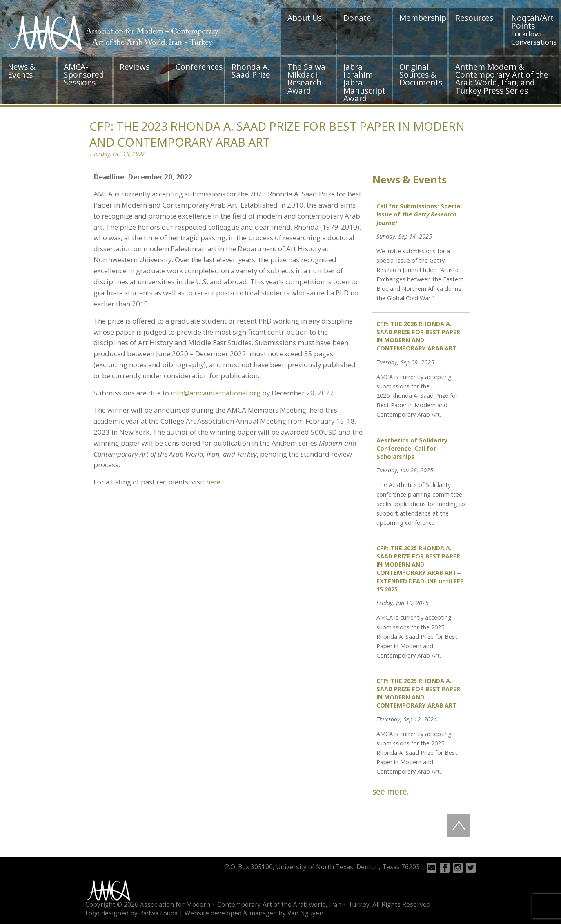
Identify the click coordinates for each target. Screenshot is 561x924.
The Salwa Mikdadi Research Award (306, 79)
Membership (423, 18)
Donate (357, 18)
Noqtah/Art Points (534, 29)
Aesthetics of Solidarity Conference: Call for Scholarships (412, 448)
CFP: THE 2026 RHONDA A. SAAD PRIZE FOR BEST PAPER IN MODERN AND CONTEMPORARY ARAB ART (418, 336)
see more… (393, 791)
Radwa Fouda (158, 913)
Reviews (135, 67)
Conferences (199, 67)
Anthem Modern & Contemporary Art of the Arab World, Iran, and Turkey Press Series (502, 79)
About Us (305, 18)
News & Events (22, 71)
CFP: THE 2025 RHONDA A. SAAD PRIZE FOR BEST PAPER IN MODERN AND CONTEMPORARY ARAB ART (418, 693)
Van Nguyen (305, 913)
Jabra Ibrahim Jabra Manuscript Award (364, 83)
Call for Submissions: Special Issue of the (419, 214)
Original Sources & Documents (421, 75)
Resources (474, 18)
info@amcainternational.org (216, 393)
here (213, 482)
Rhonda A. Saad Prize (251, 71)
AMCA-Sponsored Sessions (84, 75)
